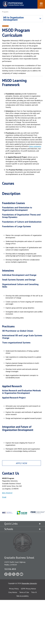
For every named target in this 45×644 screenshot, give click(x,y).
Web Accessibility (22, 596)
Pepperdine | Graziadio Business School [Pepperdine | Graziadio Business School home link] (11, 3)
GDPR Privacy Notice (28, 589)
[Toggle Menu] (41, 4)
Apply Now (22, 463)
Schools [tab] (9, 529)
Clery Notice (13, 592)
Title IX (34, 592)
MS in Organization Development (14, 19)
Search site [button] (7, 3)
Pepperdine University (29, 583)
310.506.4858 (10, 569)
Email (4, 497)
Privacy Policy (14, 589)
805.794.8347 (7, 493)
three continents (35, 146)
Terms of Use (24, 592)
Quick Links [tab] (11, 524)
